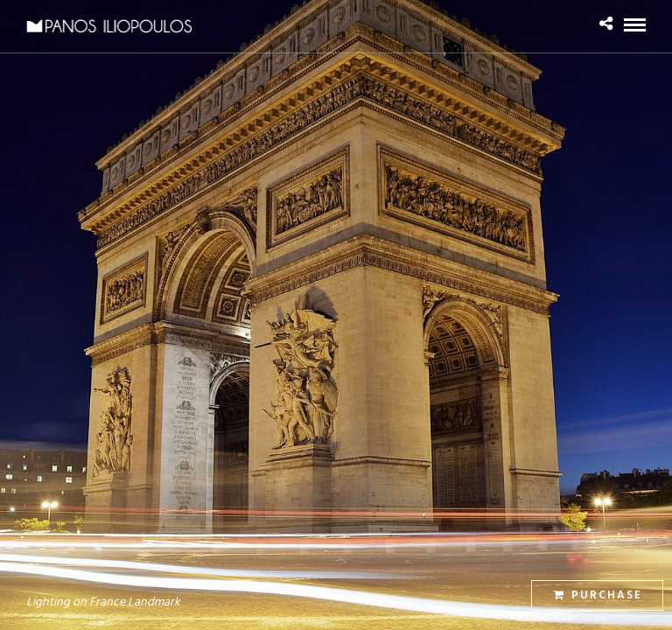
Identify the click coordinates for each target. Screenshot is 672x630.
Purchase (598, 595)
